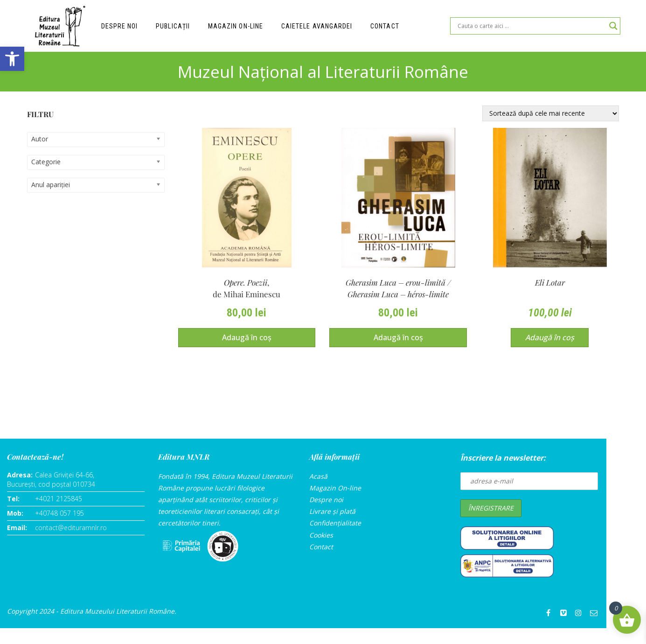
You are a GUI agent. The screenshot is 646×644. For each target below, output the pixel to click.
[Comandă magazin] (551, 113)
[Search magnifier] (613, 26)
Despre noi (120, 26)
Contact (386, 26)
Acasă (318, 477)
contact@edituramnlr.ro (71, 528)
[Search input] (531, 26)
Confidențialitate (335, 523)
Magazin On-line (335, 488)
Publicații (174, 26)
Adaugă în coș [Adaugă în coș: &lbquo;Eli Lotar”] (550, 338)
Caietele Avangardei (317, 26)
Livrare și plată (332, 512)
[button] (12, 59)
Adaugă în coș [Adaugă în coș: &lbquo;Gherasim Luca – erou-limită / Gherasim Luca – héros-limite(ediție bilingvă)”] (398, 338)
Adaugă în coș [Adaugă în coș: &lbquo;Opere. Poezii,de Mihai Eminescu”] (247, 338)
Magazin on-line (236, 26)
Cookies (321, 535)
